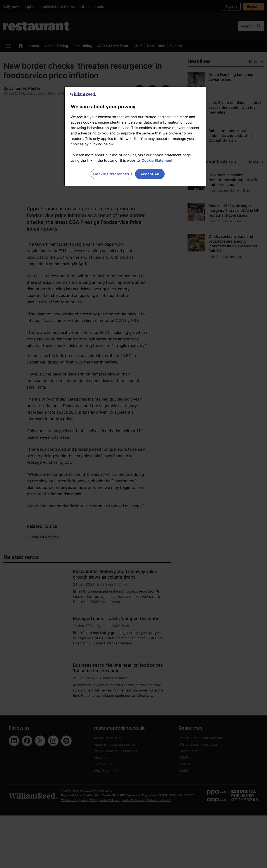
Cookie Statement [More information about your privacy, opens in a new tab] (157, 160)
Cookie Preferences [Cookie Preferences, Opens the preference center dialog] (111, 174)
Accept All (150, 174)
